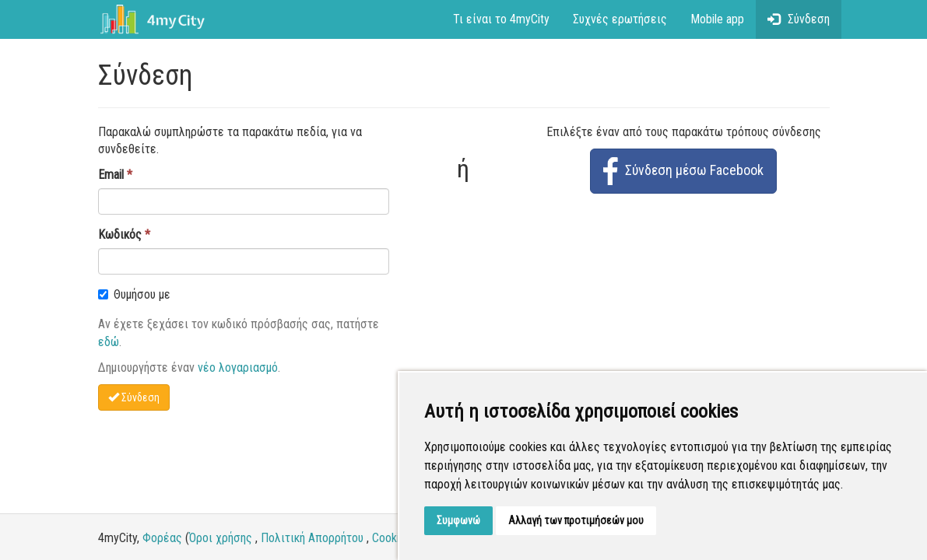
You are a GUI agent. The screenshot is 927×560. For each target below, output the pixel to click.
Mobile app (717, 19)
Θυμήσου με (134, 294)
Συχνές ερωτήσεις (620, 19)
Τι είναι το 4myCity (501, 19)
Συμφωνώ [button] (458, 520)
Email (111, 175)
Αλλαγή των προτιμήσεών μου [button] (576, 520)
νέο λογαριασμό (238, 367)
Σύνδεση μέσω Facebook (683, 171)
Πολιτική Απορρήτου (312, 538)
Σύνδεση (799, 19)
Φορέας (162, 538)
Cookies (392, 538)
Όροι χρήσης (221, 538)
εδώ (109, 342)
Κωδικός (120, 234)
